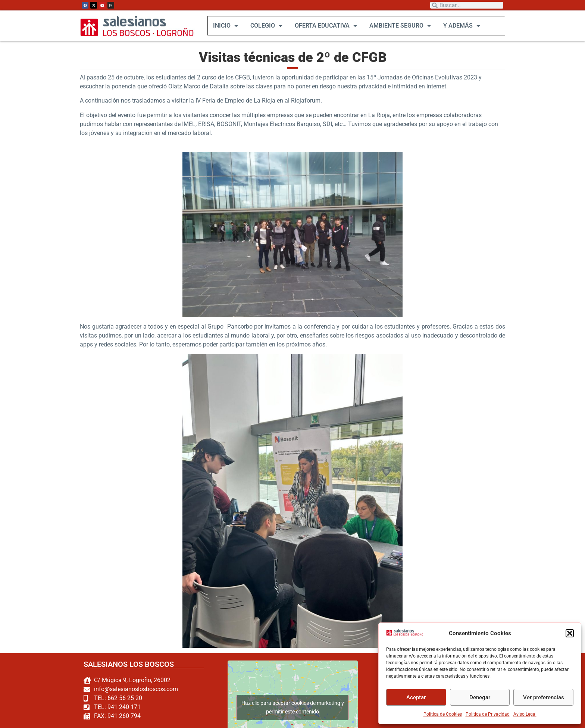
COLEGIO (266, 26)
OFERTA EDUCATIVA (326, 26)
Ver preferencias (544, 697)
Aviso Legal (525, 714)
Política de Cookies (443, 714)
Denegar (480, 697)
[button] (570, 633)
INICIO (225, 26)
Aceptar (416, 697)
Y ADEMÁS (461, 26)
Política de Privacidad (488, 714)
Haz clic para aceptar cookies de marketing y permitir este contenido (292, 707)
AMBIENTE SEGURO (400, 26)
